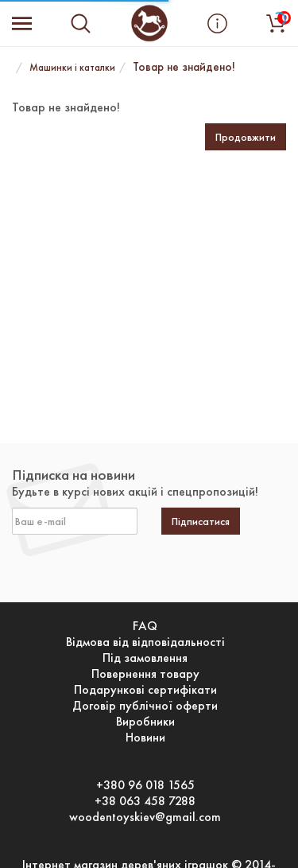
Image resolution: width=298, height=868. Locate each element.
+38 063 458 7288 (145, 801)
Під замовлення (145, 658)
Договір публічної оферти (145, 706)
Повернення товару (145, 674)
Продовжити (246, 137)
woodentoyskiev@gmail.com (145, 817)
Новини (145, 738)
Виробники (145, 722)
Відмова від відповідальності (145, 642)
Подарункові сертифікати (145, 690)
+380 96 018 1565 (145, 785)
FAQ (145, 626)
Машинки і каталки (72, 67)
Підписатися (201, 521)
